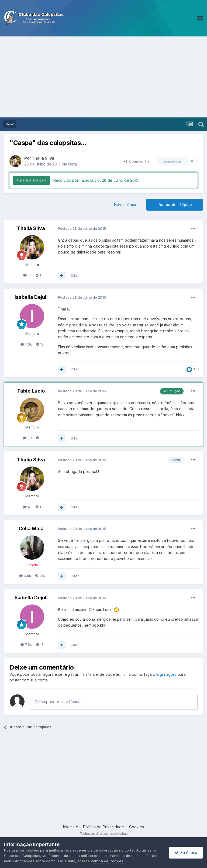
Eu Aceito (186, 852)
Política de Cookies (107, 861)
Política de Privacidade (103, 827)
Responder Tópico (175, 205)
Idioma (70, 827)
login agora (166, 674)
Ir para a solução (31, 180)
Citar (75, 275)
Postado (82, 228)
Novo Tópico (126, 205)
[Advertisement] (103, 77)
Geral (73, 164)
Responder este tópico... (59, 702)
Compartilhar (137, 161)
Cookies (137, 827)
